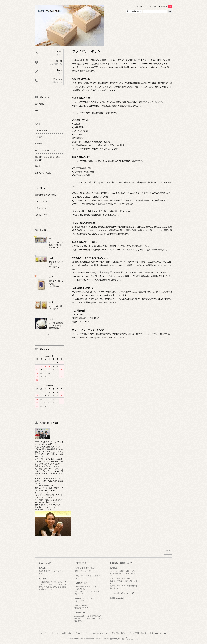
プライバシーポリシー (83, 633)
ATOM (163, 633)
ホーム (44, 633)
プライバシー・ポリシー (148, 67)
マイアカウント (145, 6)
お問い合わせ (67, 633)
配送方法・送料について (122, 633)
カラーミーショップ (150, 64)
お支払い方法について (102, 633)
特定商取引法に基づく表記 (143, 633)
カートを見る (164, 6)
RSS (157, 633)
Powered (121, 638)
